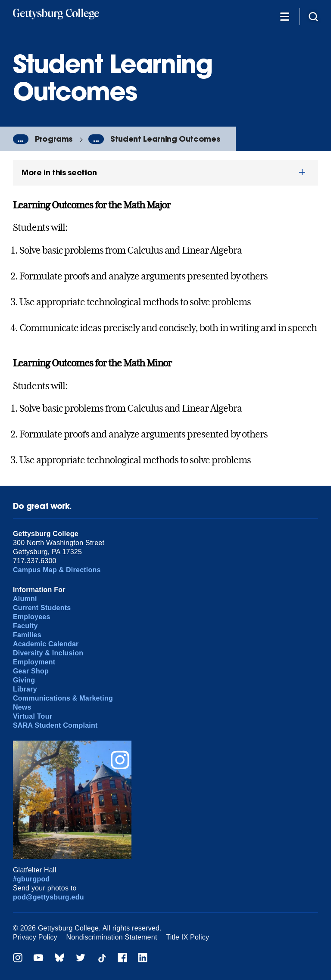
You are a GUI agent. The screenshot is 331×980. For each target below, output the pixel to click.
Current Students (42, 608)
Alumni (25, 599)
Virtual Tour (33, 716)
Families (27, 635)
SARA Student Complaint (55, 725)
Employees (32, 617)
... (21, 139)
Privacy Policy (35, 937)
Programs (54, 139)
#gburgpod (31, 879)
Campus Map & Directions (57, 570)
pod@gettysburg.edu (48, 897)
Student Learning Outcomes (165, 139)
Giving (24, 680)
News (22, 707)
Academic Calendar (46, 644)
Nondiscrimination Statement (112, 937)
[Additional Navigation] (284, 16)
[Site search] (313, 16)
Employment (34, 662)
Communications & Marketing (63, 698)
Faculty (25, 626)
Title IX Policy (187, 937)
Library (25, 689)
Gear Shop (31, 671)
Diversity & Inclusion (48, 653)
